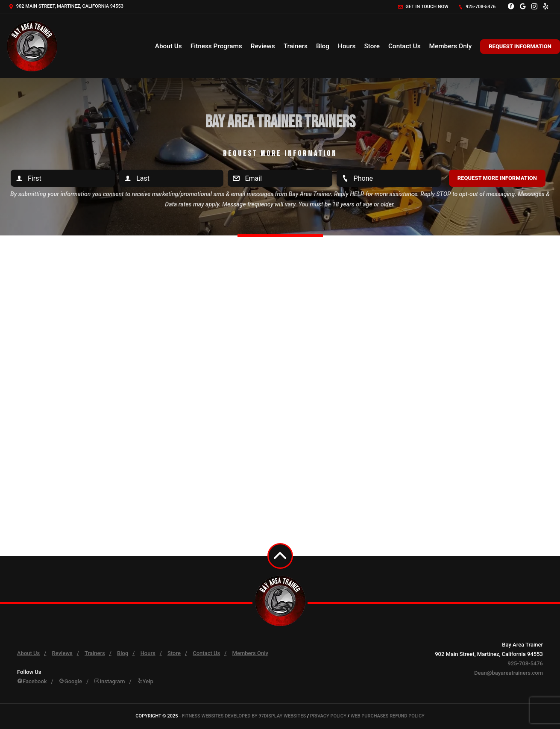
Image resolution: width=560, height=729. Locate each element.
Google (70, 681)
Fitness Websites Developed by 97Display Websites (245, 716)
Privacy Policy (328, 716)
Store (372, 46)
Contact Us (405, 46)
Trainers (296, 46)
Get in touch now (423, 7)
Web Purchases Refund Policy (388, 716)
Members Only (451, 46)
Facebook (32, 681)
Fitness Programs (216, 46)
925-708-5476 (477, 7)
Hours (347, 46)
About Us (169, 46)
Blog (323, 46)
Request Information (520, 46)
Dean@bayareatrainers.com (509, 673)
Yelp (145, 681)
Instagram (109, 681)
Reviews (263, 46)
